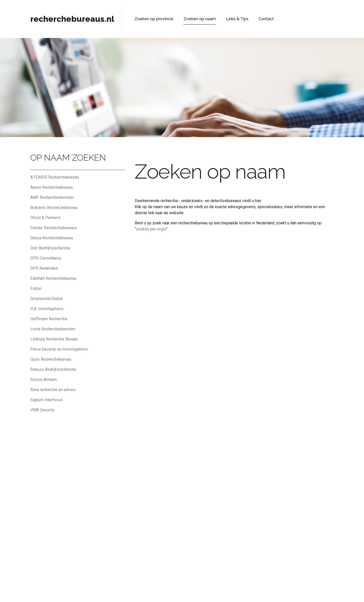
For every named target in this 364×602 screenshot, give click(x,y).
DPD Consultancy (46, 258)
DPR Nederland (44, 268)
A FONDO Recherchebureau (55, 177)
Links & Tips (225, 19)
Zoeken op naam (191, 19)
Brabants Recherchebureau (54, 208)
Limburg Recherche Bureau (54, 339)
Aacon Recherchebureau (52, 187)
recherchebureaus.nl (72, 19)
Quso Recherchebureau (51, 359)
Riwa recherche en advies (53, 390)
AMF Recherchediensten (52, 197)
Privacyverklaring (174, 590)
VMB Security (42, 410)
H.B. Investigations (47, 309)
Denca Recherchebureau (52, 238)
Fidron (36, 288)
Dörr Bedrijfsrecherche (50, 248)
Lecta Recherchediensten (53, 329)
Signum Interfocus (47, 400)
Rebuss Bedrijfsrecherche (53, 369)
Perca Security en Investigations (59, 349)
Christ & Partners (45, 218)
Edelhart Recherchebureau (53, 278)
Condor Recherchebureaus (54, 228)
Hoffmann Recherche (49, 319)
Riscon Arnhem (44, 380)
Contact (250, 19)
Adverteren (233, 590)
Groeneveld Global (47, 299)
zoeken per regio (151, 229)
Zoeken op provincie (151, 19)
